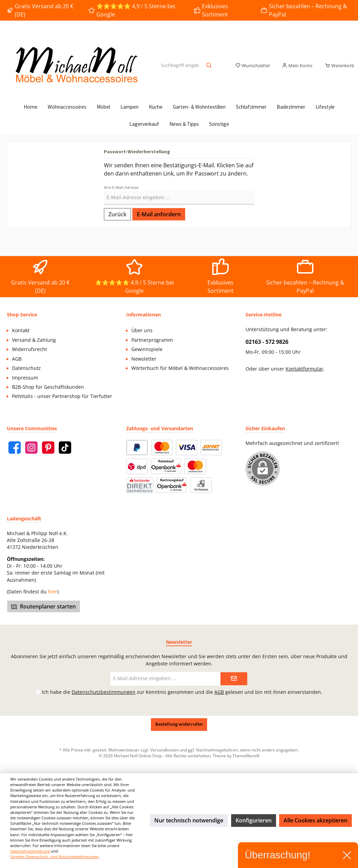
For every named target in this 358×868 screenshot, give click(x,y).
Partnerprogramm (152, 340)
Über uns (142, 330)
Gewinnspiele (147, 349)
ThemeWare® (246, 756)
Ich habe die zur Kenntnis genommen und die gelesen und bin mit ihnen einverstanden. (182, 692)
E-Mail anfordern (159, 214)
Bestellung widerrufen (179, 724)
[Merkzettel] (252, 66)
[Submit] (234, 679)
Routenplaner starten (44, 606)
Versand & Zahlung (34, 340)
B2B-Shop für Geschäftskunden (48, 387)
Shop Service (22, 315)
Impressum (25, 378)
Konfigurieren (254, 820)
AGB (17, 359)
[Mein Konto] (297, 66)
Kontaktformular (305, 369)
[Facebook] (15, 448)
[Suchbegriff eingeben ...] (180, 66)
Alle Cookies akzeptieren (315, 820)
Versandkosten (164, 750)
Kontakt (21, 330)
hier (53, 592)
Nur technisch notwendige (189, 820)
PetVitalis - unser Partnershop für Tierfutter (62, 396)
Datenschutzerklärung (30, 851)
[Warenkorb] (337, 66)
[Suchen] (209, 66)
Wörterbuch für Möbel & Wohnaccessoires (180, 368)
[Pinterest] (48, 448)
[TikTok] (65, 448)
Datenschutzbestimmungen (104, 692)
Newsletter (144, 359)
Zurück (117, 214)
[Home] (31, 107)
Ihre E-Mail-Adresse (121, 187)
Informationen (144, 315)
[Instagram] (31, 448)
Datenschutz (26, 368)
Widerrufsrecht (29, 349)
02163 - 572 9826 (267, 342)
